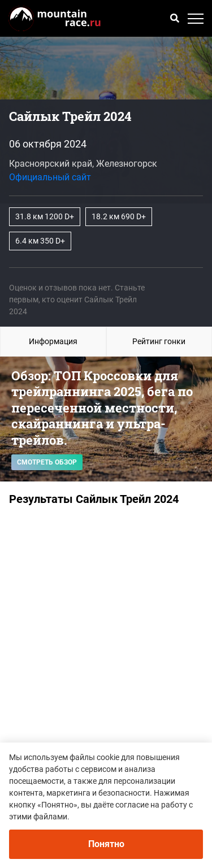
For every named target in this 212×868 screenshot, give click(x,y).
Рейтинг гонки (159, 341)
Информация (53, 341)
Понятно (106, 844)
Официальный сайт (50, 177)
